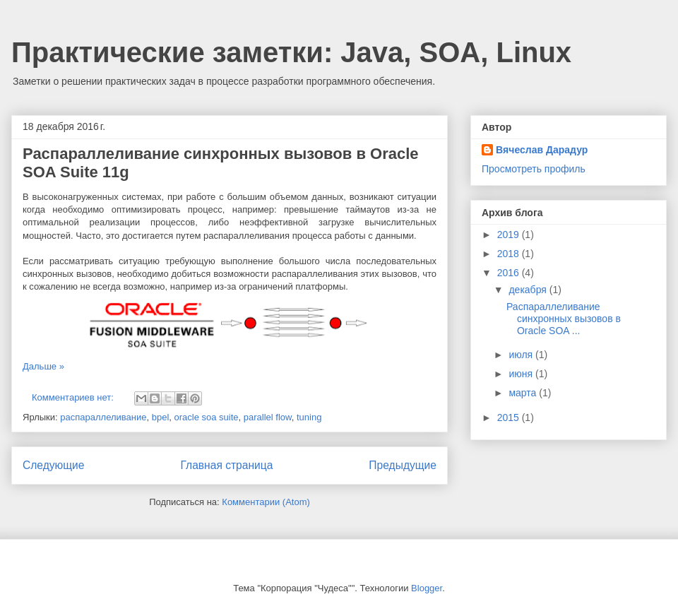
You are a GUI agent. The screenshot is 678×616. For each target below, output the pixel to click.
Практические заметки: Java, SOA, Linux (291, 52)
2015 (510, 417)
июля (522, 355)
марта (524, 393)
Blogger (427, 588)
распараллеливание (103, 417)
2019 (510, 235)
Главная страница (226, 465)
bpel (161, 417)
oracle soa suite (207, 417)
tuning (309, 417)
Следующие (54, 465)
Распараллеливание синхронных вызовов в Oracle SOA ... (564, 319)
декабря (529, 290)
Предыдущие (403, 465)
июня (522, 374)
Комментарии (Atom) (266, 502)
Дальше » (43, 366)
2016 (510, 273)
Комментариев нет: (74, 397)
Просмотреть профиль (534, 169)
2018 (510, 254)
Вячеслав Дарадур (542, 150)
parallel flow (268, 417)
